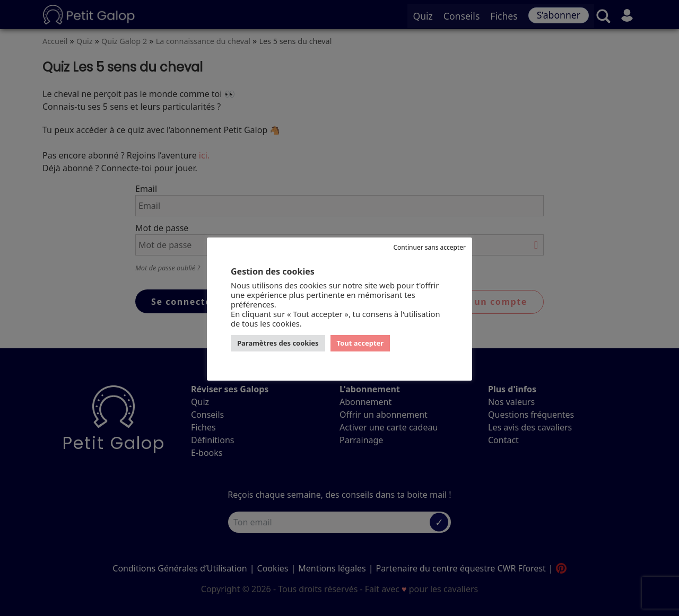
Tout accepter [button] (360, 343)
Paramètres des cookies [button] (278, 343)
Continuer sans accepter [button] (429, 247)
